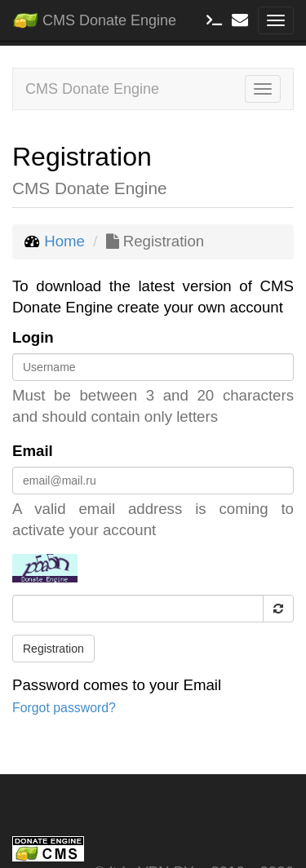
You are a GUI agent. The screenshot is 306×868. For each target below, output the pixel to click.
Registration (53, 649)
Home (64, 241)
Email (33, 451)
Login (33, 337)
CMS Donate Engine (94, 17)
